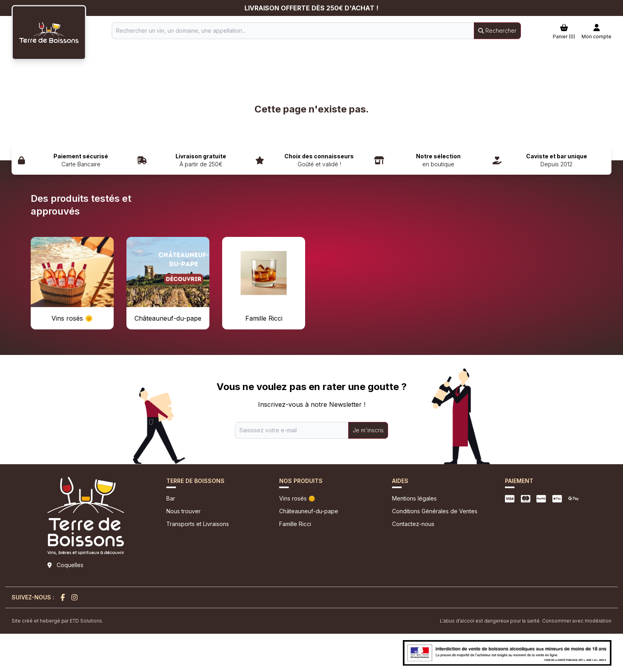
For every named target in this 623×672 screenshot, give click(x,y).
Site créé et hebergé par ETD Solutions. (57, 621)
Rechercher (497, 31)
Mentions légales (414, 498)
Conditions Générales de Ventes (435, 511)
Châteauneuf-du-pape (309, 511)
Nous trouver (183, 511)
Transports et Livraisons (198, 524)
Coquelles (70, 565)
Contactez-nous (413, 524)
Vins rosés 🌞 (297, 498)
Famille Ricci (295, 524)
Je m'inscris (368, 430)
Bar (171, 498)
